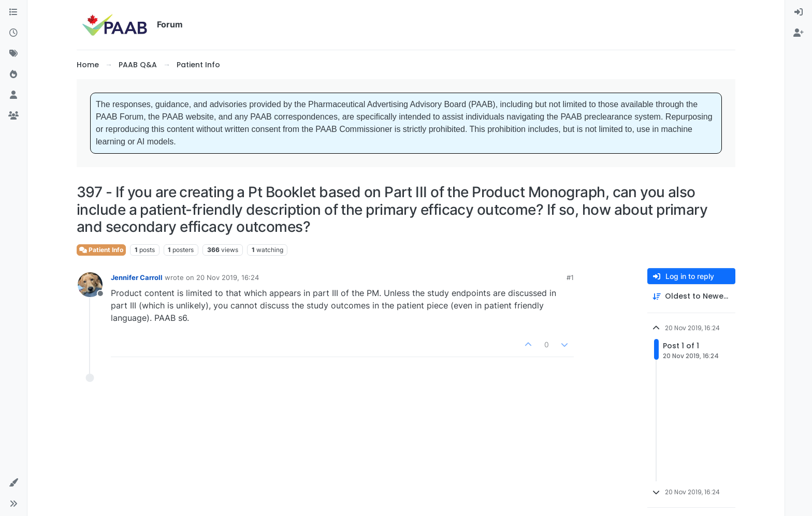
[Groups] (13, 116)
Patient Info (101, 250)
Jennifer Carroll (137, 277)
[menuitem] (799, 12)
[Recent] (13, 33)
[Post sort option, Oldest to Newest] (691, 296)
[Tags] (13, 54)
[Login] (799, 12)
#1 (570, 277)
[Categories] (13, 12)
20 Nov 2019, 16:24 (228, 277)
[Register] (799, 33)
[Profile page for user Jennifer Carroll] (90, 285)
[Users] (13, 95)
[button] (13, 483)
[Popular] (13, 75)
